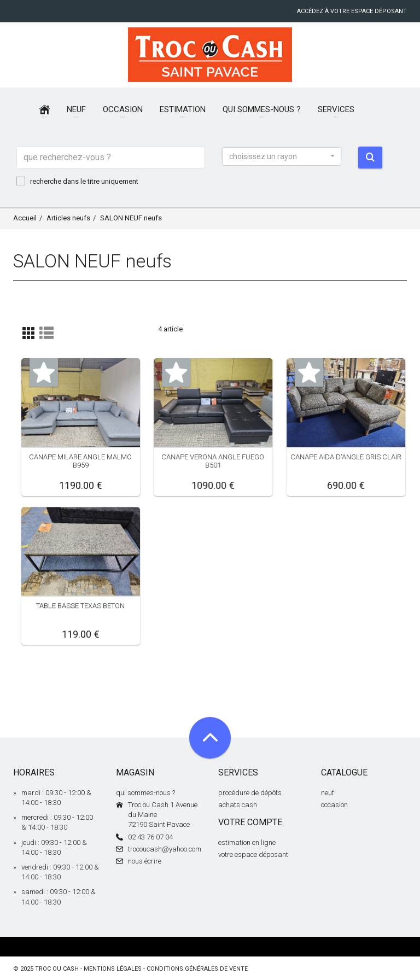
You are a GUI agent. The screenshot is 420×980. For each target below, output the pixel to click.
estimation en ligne (247, 842)
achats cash (238, 805)
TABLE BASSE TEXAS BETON (80, 606)
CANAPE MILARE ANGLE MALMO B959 (80, 461)
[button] (282, 156)
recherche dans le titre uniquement (77, 181)
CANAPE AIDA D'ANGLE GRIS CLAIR (346, 457)
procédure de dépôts (250, 793)
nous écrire (145, 861)
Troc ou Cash (57, 969)
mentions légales (113, 969)
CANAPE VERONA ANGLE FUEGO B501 (213, 461)
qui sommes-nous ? (145, 793)
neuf (328, 793)
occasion (334, 805)
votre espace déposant (253, 854)
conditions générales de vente (197, 969)
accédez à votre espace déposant (352, 11)
